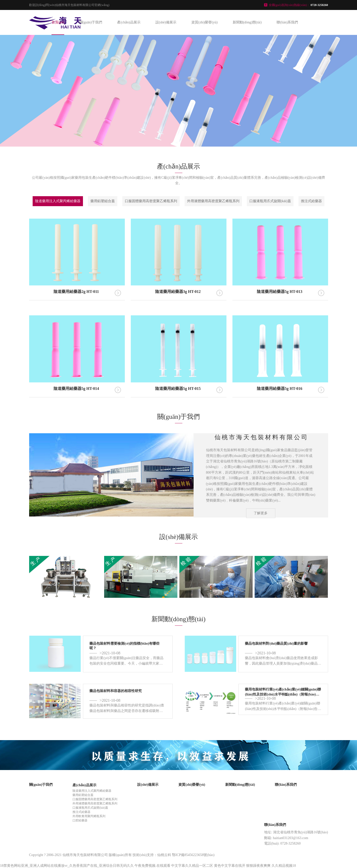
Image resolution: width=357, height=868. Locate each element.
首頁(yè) (58, 22)
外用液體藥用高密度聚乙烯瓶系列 (213, 201)
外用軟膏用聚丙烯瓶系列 (89, 816)
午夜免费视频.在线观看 (152, 866)
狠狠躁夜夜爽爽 (258, 866)
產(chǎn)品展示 (129, 22)
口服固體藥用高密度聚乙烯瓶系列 (151, 201)
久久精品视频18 (284, 866)
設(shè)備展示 (166, 22)
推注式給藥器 (311, 201)
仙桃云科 (164, 855)
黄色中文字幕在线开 (230, 866)
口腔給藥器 (80, 820)
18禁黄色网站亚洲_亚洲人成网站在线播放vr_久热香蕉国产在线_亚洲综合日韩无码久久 (67, 866)
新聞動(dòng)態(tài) (247, 22)
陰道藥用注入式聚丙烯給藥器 (58, 201)
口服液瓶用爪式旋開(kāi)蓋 (270, 201)
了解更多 (261, 513)
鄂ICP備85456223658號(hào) (193, 855)
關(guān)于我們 (91, 22)
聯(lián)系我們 (287, 22)
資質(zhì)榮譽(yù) (205, 22)
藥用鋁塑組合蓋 (103, 201)
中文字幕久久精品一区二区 (192, 866)
